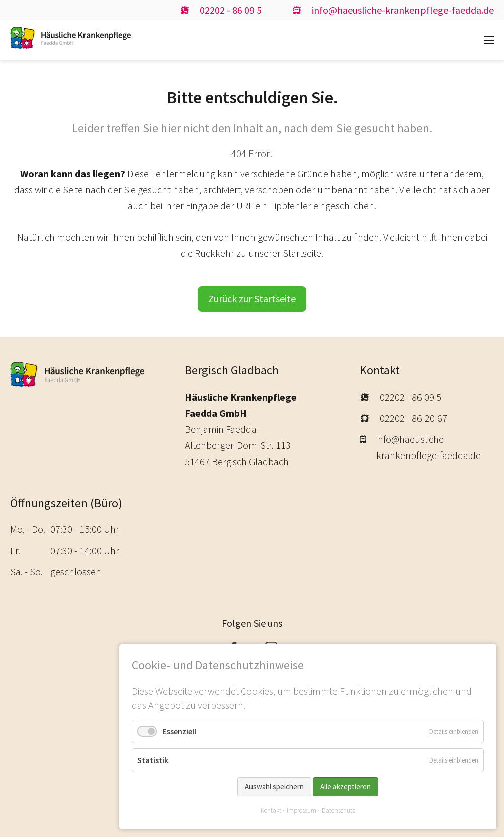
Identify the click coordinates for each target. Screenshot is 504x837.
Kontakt (271, 811)
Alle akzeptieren (346, 786)
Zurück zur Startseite (252, 299)
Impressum (302, 811)
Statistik (153, 760)
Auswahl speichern (274, 786)
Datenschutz (339, 811)
